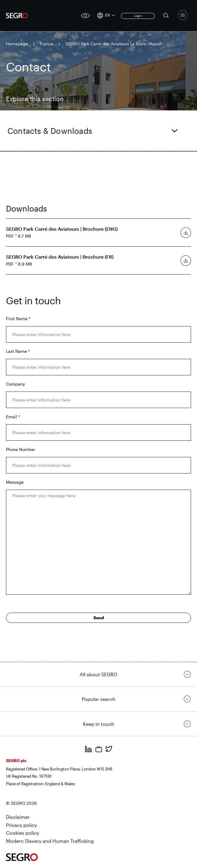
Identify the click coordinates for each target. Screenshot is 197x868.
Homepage (17, 44)
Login (138, 16)
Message (15, 482)
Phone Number (21, 449)
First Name (18, 318)
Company (15, 384)
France (47, 44)
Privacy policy (21, 825)
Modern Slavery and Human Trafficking (50, 841)
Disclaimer (18, 817)
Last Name (18, 351)
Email (13, 417)
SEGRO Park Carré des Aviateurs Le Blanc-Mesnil (113, 44)
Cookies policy (22, 833)
